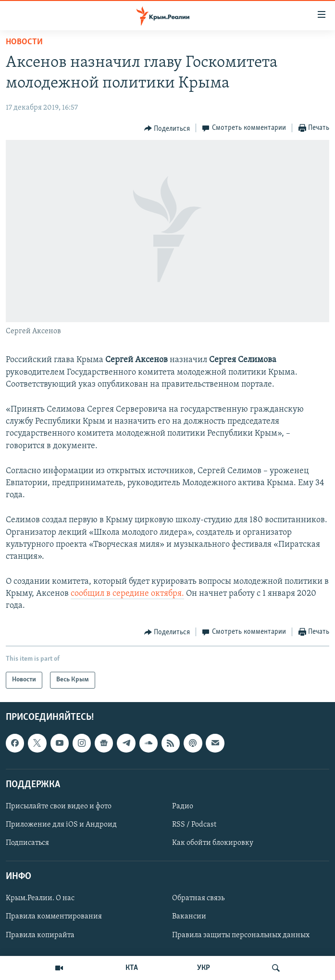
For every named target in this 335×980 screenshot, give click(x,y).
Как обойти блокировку (213, 843)
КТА (132, 968)
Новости (24, 42)
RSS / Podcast (194, 825)
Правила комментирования (54, 917)
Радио (183, 806)
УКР (204, 968)
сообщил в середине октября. (127, 594)
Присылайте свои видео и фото (59, 806)
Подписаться (27, 843)
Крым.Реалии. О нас (40, 898)
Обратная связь (198, 898)
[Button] (167, 128)
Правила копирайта (40, 935)
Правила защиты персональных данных (241, 935)
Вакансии (189, 917)
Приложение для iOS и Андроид (61, 825)
